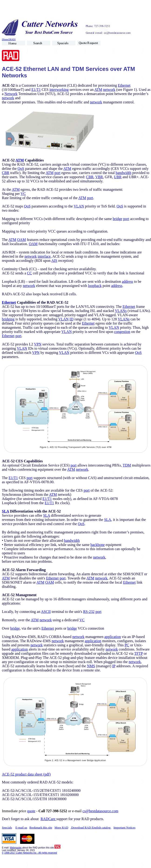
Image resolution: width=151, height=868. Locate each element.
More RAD (61, 827)
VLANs (121, 311)
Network (11, 94)
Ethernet (124, 85)
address (128, 281)
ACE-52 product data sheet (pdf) (26, 774)
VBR (99, 177)
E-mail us (21, 827)
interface (44, 256)
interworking (59, 90)
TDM (127, 465)
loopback (95, 286)
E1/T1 (36, 90)
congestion (122, 332)
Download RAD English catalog (91, 827)
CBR (6, 173)
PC (127, 645)
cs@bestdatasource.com (101, 811)
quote (31, 811)
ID (72, 319)
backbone (98, 545)
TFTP (139, 653)
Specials (7, 827)
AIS (54, 261)
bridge (117, 219)
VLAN (79, 206)
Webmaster (16, 848)
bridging (8, 319)
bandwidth (124, 173)
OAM (22, 240)
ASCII (46, 612)
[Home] (5, 39)
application (112, 637)
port (57, 173)
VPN (38, 344)
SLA (5, 511)
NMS (91, 666)
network (109, 90)
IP (114, 666)
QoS (21, 169)
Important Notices (124, 827)
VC (23, 194)
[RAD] (12, 39)
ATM (98, 90)
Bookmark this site (41, 827)
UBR (118, 177)
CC (29, 273)
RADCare (48, 819)
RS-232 (89, 612)
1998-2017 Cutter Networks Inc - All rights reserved (31, 853)
